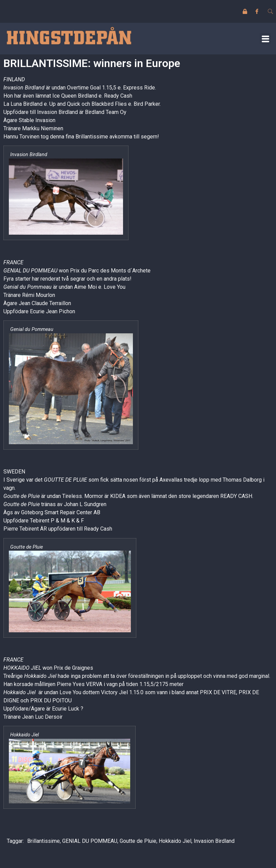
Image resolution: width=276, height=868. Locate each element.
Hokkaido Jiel (175, 841)
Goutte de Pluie (138, 841)
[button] (265, 39)
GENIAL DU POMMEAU (90, 841)
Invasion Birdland (214, 841)
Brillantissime (44, 841)
